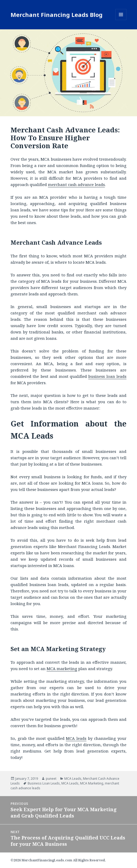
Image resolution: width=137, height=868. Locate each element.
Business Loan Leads (44, 783)
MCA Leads (73, 779)
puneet (51, 779)
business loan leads (107, 376)
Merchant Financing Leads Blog (57, 15)
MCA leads (76, 738)
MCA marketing (62, 669)
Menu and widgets (121, 20)
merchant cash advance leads (76, 184)
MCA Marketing (92, 783)
